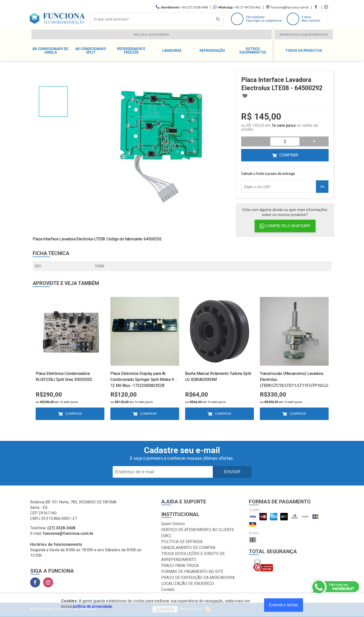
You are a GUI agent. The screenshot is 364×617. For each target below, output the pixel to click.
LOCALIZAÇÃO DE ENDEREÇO (188, 583)
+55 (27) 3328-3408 (195, 7)
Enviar (232, 472)
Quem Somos (173, 524)
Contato (168, 589)
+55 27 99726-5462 (248, 7)
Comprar (289, 155)
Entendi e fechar (284, 605)
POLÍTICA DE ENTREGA (182, 542)
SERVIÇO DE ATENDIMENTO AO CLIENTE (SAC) (198, 533)
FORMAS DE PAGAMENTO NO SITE (192, 572)
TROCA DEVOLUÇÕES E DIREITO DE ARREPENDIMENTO (193, 557)
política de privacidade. (93, 606)
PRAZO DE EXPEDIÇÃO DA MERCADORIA (198, 578)
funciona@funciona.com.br (290, 7)
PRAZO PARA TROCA (180, 566)
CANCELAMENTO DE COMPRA (188, 548)
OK (322, 187)
